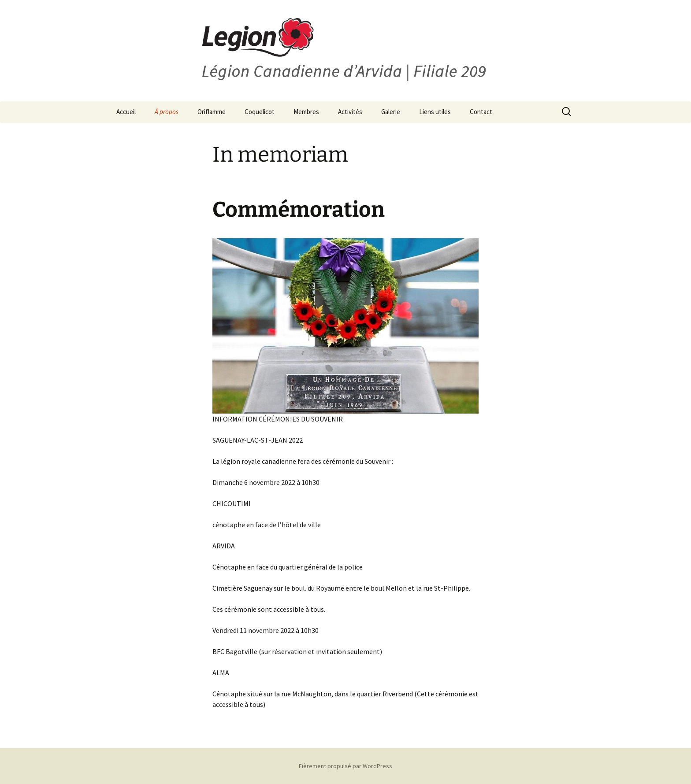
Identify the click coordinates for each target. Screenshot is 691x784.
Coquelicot (260, 112)
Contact (481, 112)
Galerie (391, 112)
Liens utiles (435, 112)
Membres (306, 112)
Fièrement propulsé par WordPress (345, 766)
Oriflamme (212, 112)
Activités (350, 112)
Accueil (126, 112)
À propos (167, 112)
